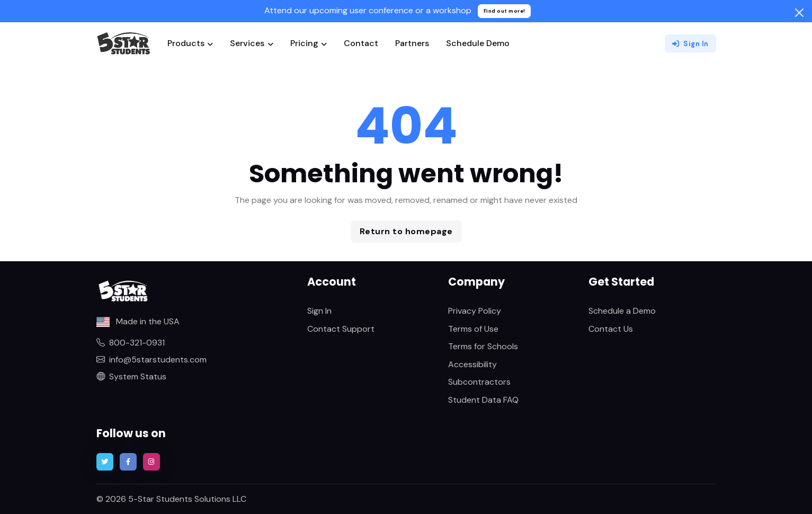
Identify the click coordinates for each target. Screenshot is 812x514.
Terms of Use (473, 329)
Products (186, 43)
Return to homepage (406, 231)
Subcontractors (479, 382)
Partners (412, 43)
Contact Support (341, 329)
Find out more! (505, 11)
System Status (131, 376)
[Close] (799, 13)
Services (247, 43)
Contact (361, 43)
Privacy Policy (475, 311)
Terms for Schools (483, 346)
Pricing (304, 43)
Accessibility (472, 364)
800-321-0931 (131, 343)
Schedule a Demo (622, 311)
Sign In (690, 44)
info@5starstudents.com (151, 360)
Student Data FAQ (483, 400)
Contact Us (611, 329)
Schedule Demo (478, 43)
